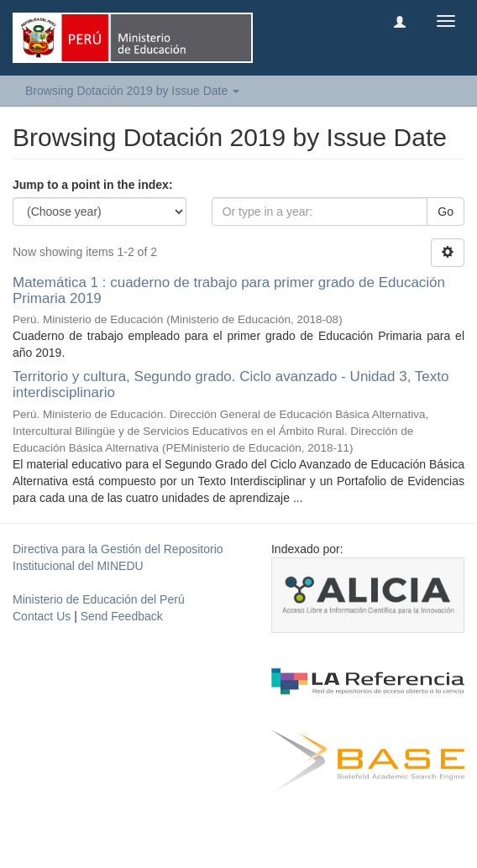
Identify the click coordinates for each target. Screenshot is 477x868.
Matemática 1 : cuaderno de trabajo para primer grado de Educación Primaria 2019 (229, 290)
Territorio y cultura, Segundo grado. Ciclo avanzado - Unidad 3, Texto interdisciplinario (231, 384)
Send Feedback (122, 616)
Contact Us (42, 616)
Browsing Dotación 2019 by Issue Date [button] (132, 91)
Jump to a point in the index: (93, 185)
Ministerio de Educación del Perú (99, 599)
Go (446, 212)
